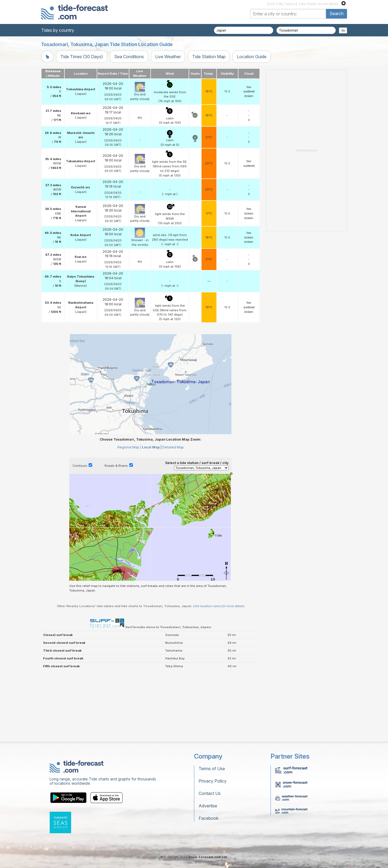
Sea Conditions (129, 57)
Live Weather (168, 57)
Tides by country (58, 30)
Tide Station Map (209, 57)
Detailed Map (173, 515)
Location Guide (252, 57)
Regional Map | (129, 515)
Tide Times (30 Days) (82, 57)
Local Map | (152, 515)
